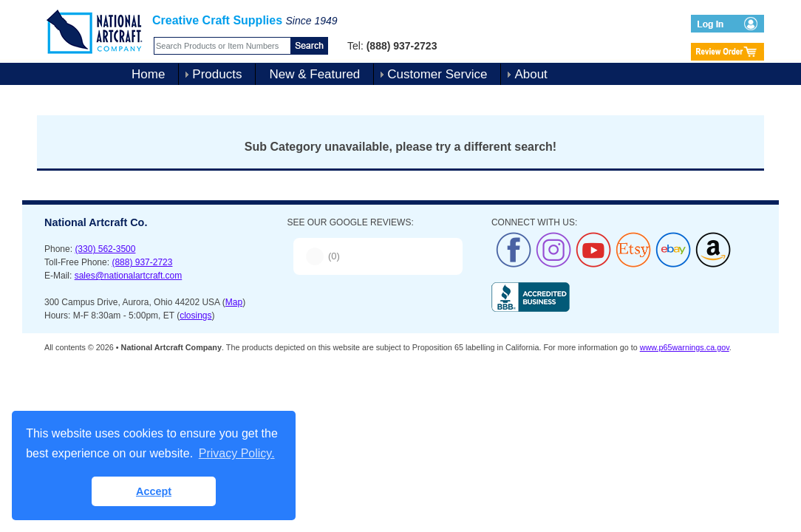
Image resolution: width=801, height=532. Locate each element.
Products (217, 74)
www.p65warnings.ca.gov (685, 347)
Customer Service (437, 74)
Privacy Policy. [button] (237, 453)
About (531, 74)
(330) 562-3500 (105, 249)
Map (234, 302)
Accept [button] (154, 491)
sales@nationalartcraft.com (129, 276)
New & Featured (314, 74)
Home (148, 74)
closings (195, 316)
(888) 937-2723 (142, 262)
